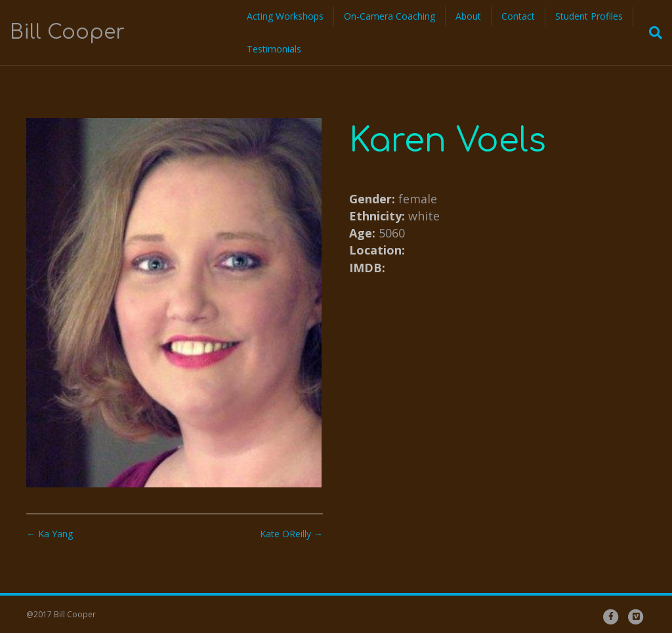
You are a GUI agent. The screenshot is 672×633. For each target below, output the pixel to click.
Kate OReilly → (291, 534)
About (468, 16)
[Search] (652, 33)
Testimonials (274, 49)
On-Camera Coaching (389, 16)
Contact (518, 16)
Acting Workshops (285, 16)
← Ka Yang (50, 534)
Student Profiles (589, 16)
